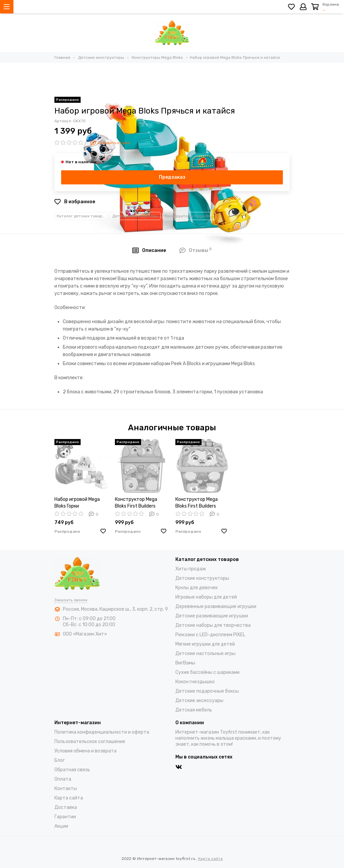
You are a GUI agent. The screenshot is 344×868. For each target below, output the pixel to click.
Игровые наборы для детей (206, 597)
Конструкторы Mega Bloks (190, 216)
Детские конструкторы (135, 216)
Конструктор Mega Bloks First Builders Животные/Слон (136, 503)
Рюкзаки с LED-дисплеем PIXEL (210, 635)
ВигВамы (185, 663)
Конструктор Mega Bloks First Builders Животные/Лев (197, 503)
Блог (60, 760)
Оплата (63, 779)
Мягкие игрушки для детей (205, 644)
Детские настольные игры (205, 654)
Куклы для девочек (197, 588)
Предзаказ (172, 177)
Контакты (66, 789)
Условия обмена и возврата (85, 751)
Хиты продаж (191, 569)
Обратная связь (72, 770)
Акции (61, 826)
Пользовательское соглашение (90, 742)
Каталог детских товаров (82, 216)
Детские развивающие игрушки (212, 616)
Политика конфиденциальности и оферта (102, 732)
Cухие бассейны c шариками (207, 672)
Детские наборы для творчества (213, 625)
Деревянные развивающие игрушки (216, 606)
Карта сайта (69, 798)
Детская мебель (194, 710)
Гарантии (65, 817)
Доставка (66, 807)
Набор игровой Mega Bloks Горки (77, 503)
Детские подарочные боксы (207, 691)
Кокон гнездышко (195, 682)
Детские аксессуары (199, 701)
